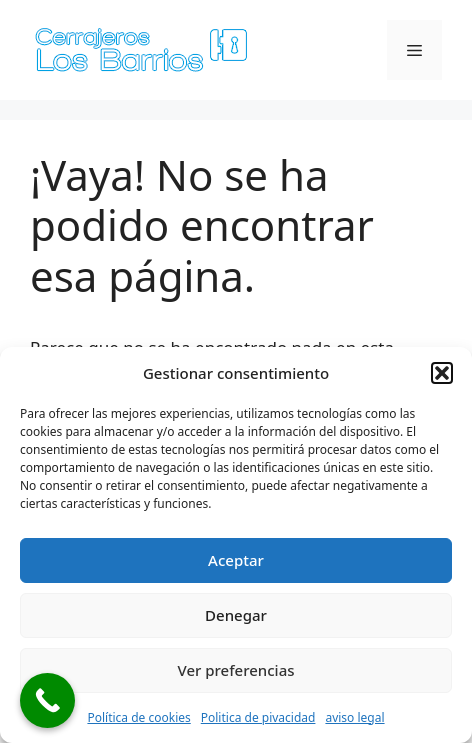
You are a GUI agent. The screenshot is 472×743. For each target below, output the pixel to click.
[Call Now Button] (47, 700)
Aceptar (236, 560)
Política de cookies (138, 717)
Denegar (236, 615)
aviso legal (354, 717)
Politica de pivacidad (258, 717)
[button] (442, 373)
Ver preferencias (235, 670)
